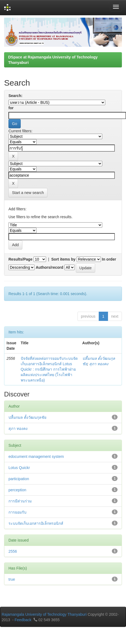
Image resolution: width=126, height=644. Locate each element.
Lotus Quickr (19, 468)
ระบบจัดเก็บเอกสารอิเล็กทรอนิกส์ (36, 523)
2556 (13, 551)
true (12, 579)
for (11, 108)
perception (17, 490)
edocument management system (36, 457)
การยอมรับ (17, 512)
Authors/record (49, 267)
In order (109, 259)
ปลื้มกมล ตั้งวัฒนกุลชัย (27, 417)
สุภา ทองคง (99, 364)
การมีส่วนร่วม (20, 501)
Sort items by (63, 259)
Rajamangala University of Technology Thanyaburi (44, 614)
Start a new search (28, 193)
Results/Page (20, 259)
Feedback (23, 620)
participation (19, 479)
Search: (15, 96)
